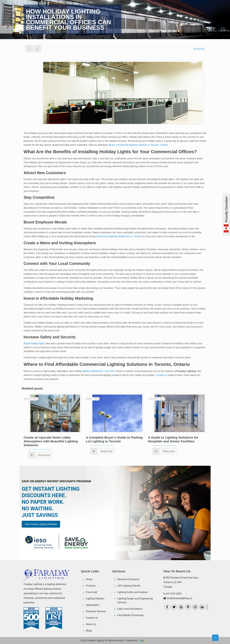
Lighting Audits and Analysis (132, 592)
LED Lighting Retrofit (129, 586)
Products (91, 586)
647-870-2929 (174, 594)
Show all (199, 49)
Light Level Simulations (130, 609)
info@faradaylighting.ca (179, 598)
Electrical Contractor (128, 579)
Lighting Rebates (95, 599)
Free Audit (92, 592)
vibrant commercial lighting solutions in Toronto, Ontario (138, 145)
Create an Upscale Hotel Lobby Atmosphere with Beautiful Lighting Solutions (51, 441)
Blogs (89, 631)
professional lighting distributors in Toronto (119, 236)
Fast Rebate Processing (130, 615)
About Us (91, 624)
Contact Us (92, 618)
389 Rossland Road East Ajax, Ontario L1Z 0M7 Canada (181, 582)
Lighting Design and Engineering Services (135, 600)
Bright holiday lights (34, 343)
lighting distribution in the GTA (99, 371)
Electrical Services (96, 611)
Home (89, 579)
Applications (93, 605)
